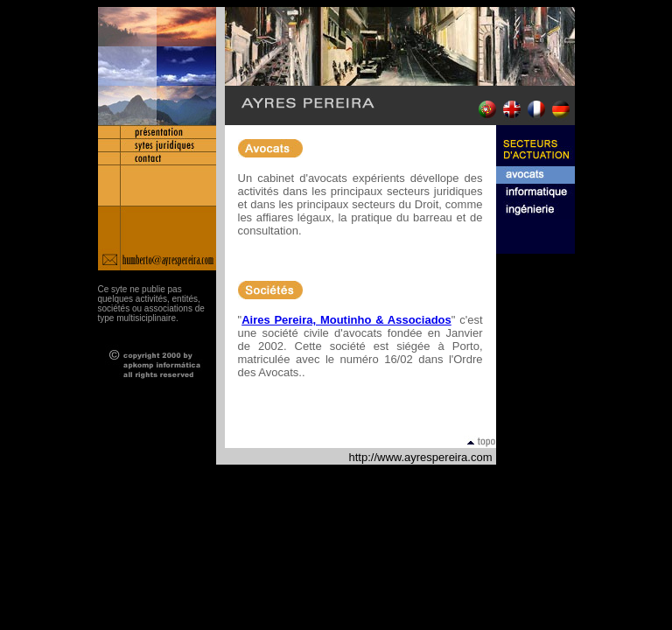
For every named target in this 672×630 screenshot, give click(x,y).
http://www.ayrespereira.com (420, 457)
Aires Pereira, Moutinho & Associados (346, 320)
